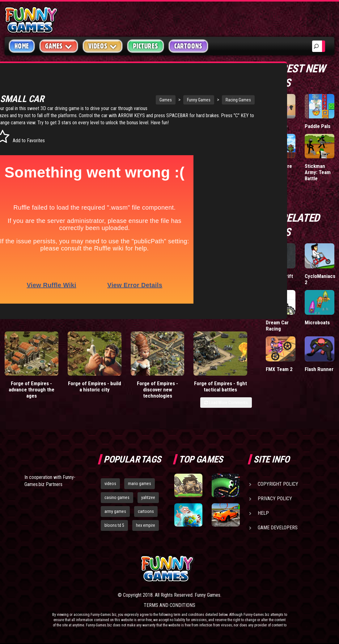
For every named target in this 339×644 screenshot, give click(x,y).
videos (110, 487)
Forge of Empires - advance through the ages (32, 393)
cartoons (146, 515)
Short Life (277, 126)
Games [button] (59, 46)
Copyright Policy (278, 487)
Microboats (317, 322)
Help (263, 516)
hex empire (146, 529)
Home (22, 46)
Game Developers (278, 531)
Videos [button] (103, 46)
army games (115, 515)
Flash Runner (319, 369)
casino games (117, 501)
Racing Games (207, 96)
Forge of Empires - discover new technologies (157, 393)
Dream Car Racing (277, 326)
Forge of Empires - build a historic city (95, 390)
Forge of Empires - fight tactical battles (220, 390)
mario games (140, 487)
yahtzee (148, 501)
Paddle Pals (318, 126)
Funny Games (167, 96)
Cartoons (188, 46)
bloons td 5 (114, 529)
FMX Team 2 (279, 369)
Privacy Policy (275, 502)
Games (134, 96)
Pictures (145, 46)
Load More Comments (226, 406)
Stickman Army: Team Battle (318, 172)
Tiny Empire (279, 166)
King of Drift (279, 276)
